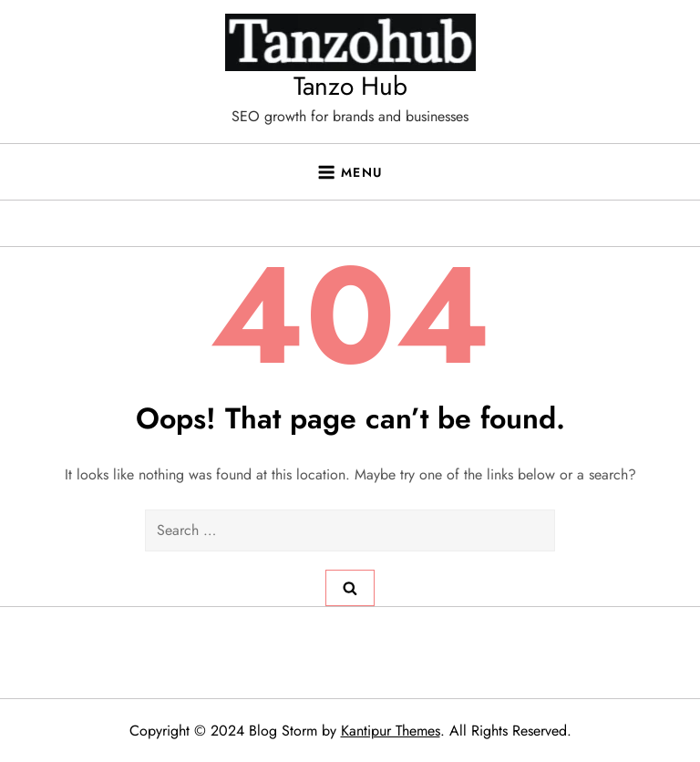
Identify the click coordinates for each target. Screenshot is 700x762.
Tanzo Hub (350, 86)
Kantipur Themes (391, 731)
